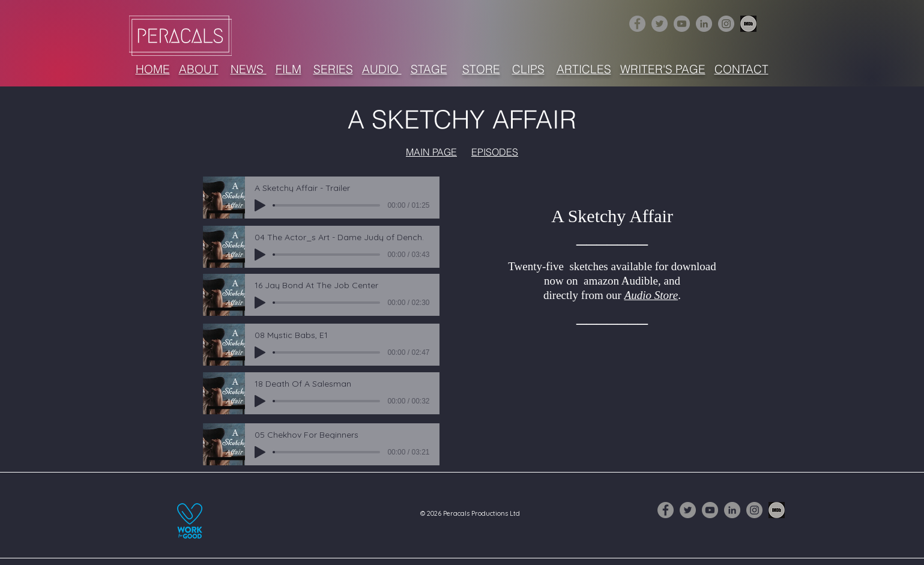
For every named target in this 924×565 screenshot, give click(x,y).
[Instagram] (726, 24)
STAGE (429, 69)
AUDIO (382, 69)
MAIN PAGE (431, 152)
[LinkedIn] (704, 24)
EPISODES (495, 152)
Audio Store (651, 295)
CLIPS (528, 69)
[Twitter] (660, 24)
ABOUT (199, 69)
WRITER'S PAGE (663, 69)
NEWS (249, 69)
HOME (153, 69)
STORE (481, 69)
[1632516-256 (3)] (748, 24)
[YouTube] (682, 24)
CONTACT (741, 69)
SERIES (333, 69)
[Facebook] (637, 24)
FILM (288, 69)
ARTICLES (584, 69)
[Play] (260, 205)
